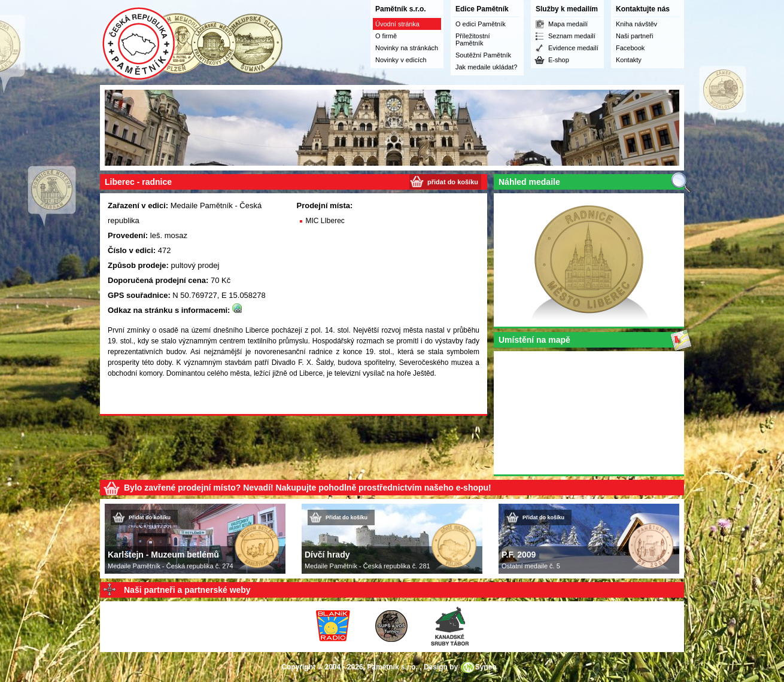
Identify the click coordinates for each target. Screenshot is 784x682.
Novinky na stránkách (407, 48)
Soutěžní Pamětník (483, 55)
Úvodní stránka (397, 24)
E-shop (559, 60)
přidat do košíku (453, 182)
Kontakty (629, 60)
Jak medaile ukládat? (486, 67)
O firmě (386, 36)
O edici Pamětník (481, 24)
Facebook (630, 48)
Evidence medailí (573, 48)
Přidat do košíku (150, 517)
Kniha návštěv (636, 24)
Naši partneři (634, 36)
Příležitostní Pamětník (472, 39)
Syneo (486, 667)
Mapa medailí (568, 24)
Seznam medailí (572, 36)
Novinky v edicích (401, 60)
